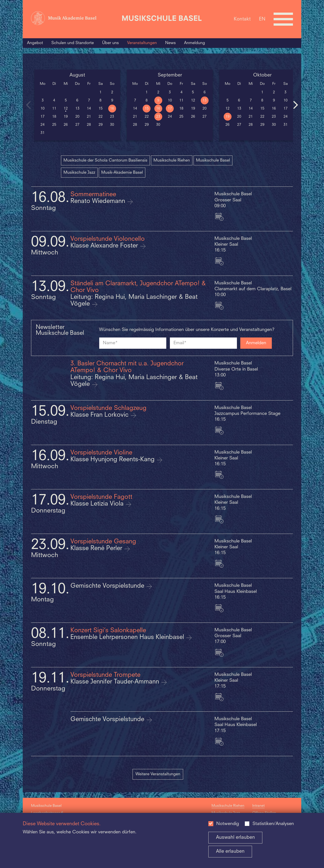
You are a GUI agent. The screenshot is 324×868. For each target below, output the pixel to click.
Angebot (35, 43)
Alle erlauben (230, 851)
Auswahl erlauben (235, 838)
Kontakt (242, 19)
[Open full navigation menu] (283, 19)
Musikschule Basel (213, 160)
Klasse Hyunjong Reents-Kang (113, 460)
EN (262, 19)
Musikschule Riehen (172, 160)
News (170, 43)
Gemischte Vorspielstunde (108, 586)
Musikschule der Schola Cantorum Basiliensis (105, 160)
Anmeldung (195, 43)
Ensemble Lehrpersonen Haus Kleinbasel (128, 637)
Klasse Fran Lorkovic (100, 415)
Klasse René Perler (97, 549)
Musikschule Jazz (79, 173)
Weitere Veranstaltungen (158, 774)
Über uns (110, 43)
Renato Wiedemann (99, 201)
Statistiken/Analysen (273, 824)
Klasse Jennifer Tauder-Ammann (116, 682)
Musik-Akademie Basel (122, 173)
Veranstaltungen (142, 43)
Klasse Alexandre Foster (105, 246)
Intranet (258, 806)
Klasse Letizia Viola (98, 504)
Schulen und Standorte (73, 43)
